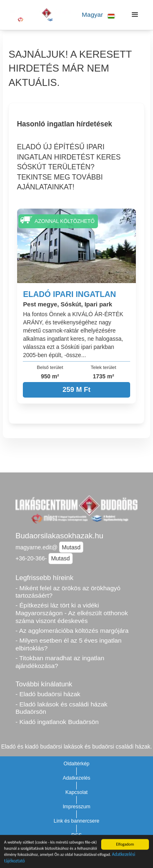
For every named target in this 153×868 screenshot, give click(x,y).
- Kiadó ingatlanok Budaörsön (57, 722)
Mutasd (71, 547)
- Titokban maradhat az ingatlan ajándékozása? (60, 662)
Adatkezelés (77, 778)
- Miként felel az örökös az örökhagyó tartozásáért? (68, 592)
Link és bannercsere (77, 821)
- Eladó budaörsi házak (48, 694)
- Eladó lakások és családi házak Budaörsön (61, 708)
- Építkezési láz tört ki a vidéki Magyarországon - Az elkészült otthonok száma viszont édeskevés (72, 613)
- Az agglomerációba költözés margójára (72, 631)
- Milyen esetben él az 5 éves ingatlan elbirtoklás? (69, 644)
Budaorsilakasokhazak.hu (59, 536)
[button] (97, 15)
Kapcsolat (76, 792)
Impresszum (77, 807)
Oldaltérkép (77, 764)
